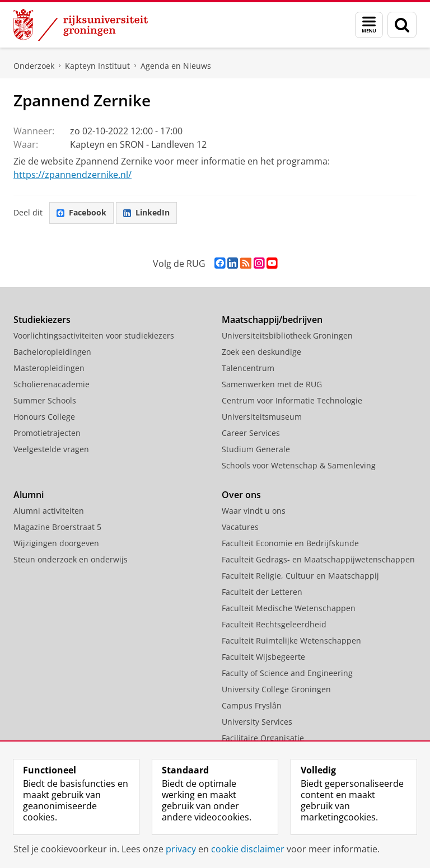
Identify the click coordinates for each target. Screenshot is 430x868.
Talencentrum (248, 368)
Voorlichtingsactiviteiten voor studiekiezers (94, 336)
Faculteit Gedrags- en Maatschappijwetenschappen (318, 559)
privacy (181, 849)
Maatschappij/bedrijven (272, 320)
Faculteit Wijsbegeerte (263, 657)
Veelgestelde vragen (51, 449)
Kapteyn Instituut (97, 66)
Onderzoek (34, 66)
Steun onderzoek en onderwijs (71, 559)
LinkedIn (146, 212)
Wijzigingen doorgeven (56, 543)
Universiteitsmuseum (262, 417)
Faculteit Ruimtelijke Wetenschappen (291, 641)
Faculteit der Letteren (262, 592)
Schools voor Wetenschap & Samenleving (299, 465)
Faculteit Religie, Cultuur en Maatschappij (300, 576)
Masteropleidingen (49, 368)
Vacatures (240, 527)
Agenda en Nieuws (176, 66)
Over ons (241, 495)
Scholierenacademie (52, 384)
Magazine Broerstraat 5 (57, 527)
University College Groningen (276, 689)
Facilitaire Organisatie (263, 738)
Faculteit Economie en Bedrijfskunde (290, 543)
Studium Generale (256, 449)
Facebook (81, 212)
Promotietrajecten (47, 433)
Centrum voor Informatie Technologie (292, 400)
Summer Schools (45, 400)
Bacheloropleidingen (52, 352)
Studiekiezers (42, 320)
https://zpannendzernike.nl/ (73, 175)
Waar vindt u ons (254, 511)
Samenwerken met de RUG (272, 384)
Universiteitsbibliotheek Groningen (287, 336)
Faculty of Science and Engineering (287, 673)
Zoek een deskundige (261, 352)
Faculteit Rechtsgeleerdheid (274, 624)
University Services (257, 722)
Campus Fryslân (252, 705)
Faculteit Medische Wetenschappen (289, 608)
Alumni (29, 495)
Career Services (251, 433)
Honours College (44, 417)
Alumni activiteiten (49, 511)
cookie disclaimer (248, 849)
